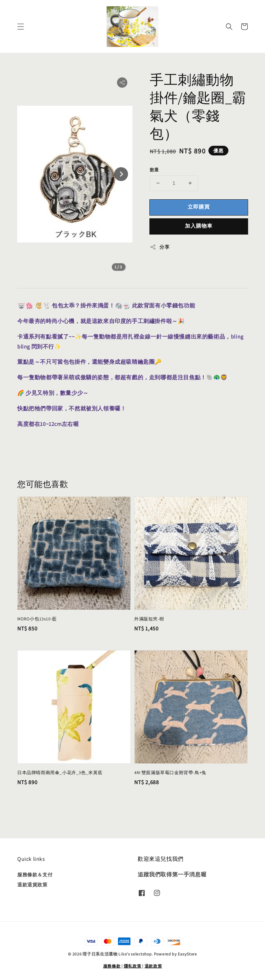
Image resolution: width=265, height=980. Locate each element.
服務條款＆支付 (35, 875)
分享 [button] (160, 247)
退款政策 (153, 966)
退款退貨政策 (32, 885)
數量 (154, 170)
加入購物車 (199, 226)
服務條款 (112, 966)
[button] (21, 27)
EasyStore (187, 954)
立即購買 (199, 207)
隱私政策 (133, 966)
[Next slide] (121, 174)
